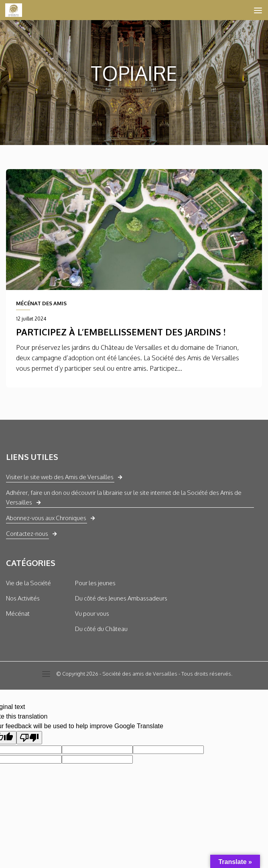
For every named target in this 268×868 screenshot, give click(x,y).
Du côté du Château (101, 629)
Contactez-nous (27, 534)
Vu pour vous (92, 614)
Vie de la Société (28, 583)
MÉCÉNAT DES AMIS (41, 303)
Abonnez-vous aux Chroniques (46, 518)
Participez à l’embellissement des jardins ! (121, 332)
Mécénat (18, 614)
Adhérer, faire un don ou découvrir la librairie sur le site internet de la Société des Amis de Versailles (124, 497)
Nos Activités (23, 598)
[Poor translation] (29, 738)
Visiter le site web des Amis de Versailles (60, 477)
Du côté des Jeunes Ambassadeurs (121, 598)
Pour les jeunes (95, 583)
